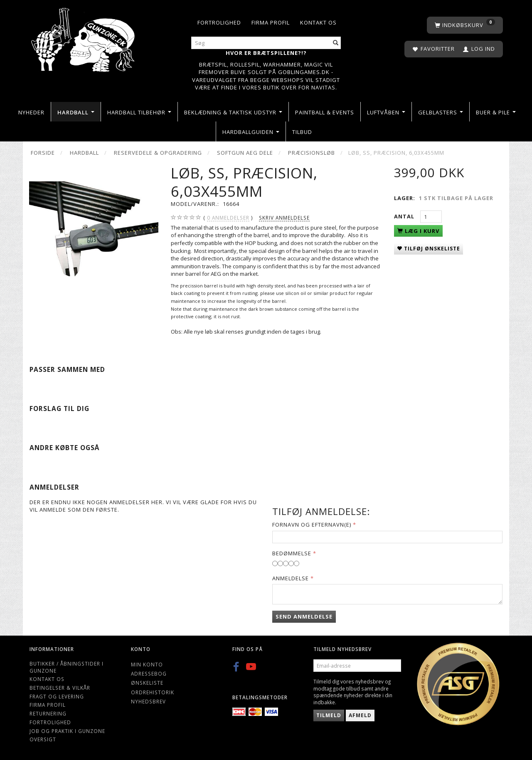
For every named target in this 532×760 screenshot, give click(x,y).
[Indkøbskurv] (465, 25)
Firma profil (271, 22)
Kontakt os (318, 22)
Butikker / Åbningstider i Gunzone (66, 667)
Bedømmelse (292, 553)
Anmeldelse (291, 578)
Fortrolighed (219, 22)
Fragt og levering (57, 696)
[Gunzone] (84, 38)
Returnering (48, 713)
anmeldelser (228, 218)
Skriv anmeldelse (284, 218)
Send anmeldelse (304, 616)
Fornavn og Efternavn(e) (312, 525)
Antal (405, 216)
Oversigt (43, 739)
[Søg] (336, 43)
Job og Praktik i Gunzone (67, 731)
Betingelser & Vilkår (60, 688)
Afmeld (360, 715)
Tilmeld (329, 715)
